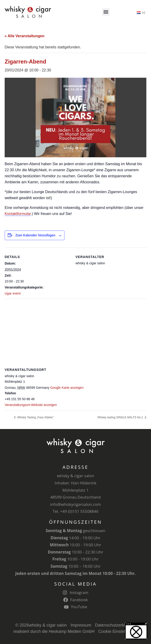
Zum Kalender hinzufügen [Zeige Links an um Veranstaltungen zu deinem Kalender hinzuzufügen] (35, 235)
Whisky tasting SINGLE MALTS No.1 (121, 417)
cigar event (13, 293)
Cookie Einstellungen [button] (118, 631)
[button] (106, 12)
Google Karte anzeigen (67, 388)
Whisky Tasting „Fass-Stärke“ (35, 417)
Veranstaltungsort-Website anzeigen (31, 405)
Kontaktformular (18, 214)
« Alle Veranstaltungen (25, 36)
